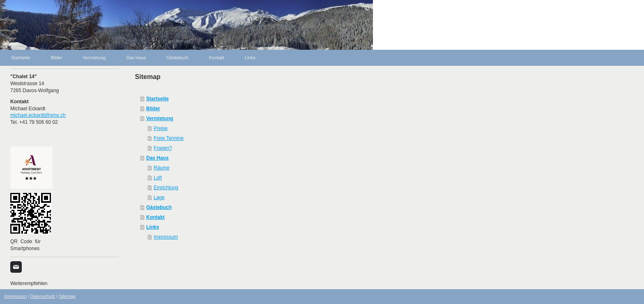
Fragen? (163, 148)
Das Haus (158, 158)
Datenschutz (43, 296)
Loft (158, 178)
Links (153, 227)
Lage (159, 197)
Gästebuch (159, 207)
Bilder (153, 109)
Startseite (158, 99)
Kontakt (155, 217)
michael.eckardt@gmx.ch (38, 115)
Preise (161, 128)
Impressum (166, 237)
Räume (162, 168)
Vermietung (160, 118)
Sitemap (67, 296)
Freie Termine (169, 138)
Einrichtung (166, 188)
